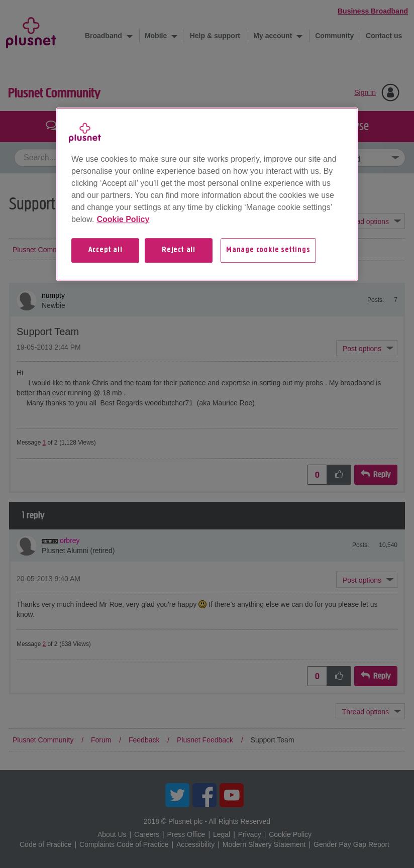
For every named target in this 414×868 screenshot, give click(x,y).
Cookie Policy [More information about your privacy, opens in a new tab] (123, 219)
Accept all (106, 250)
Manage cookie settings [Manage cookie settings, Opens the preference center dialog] (268, 250)
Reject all (179, 250)
